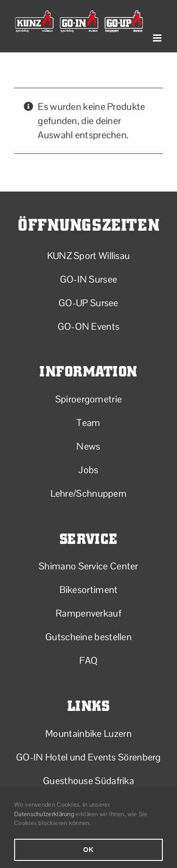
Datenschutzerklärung (44, 814)
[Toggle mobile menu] (158, 38)
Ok (88, 850)
